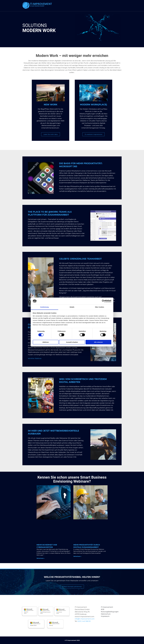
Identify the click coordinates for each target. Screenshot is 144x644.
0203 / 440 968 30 (84, 621)
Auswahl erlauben (72, 342)
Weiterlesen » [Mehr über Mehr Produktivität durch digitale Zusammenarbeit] (77, 556)
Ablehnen (46, 342)
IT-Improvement (107, 607)
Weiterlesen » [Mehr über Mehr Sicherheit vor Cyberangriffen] (41, 558)
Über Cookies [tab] (100, 307)
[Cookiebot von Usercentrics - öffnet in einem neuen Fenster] (103, 301)
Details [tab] (72, 307)
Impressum (105, 616)
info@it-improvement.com (85, 619)
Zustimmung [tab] (44, 307)
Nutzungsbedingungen (110, 612)
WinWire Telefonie (35, 358)
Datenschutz (106, 614)
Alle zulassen (98, 342)
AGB (103, 609)
